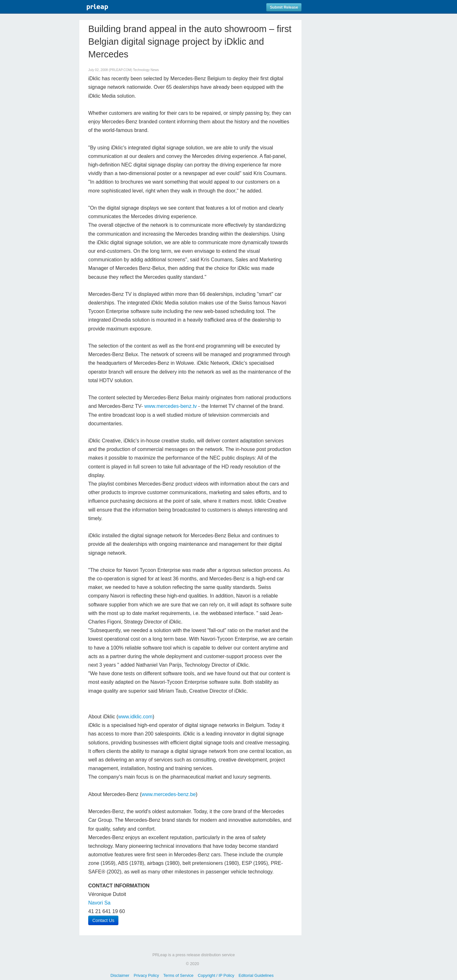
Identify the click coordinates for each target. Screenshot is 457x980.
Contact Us (103, 920)
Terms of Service (178, 975)
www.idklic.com (135, 717)
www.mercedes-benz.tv (171, 406)
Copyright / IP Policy (216, 975)
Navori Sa (99, 903)
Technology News (146, 70)
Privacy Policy (146, 975)
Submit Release (284, 7)
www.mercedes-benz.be (169, 794)
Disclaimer (120, 975)
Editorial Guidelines (256, 975)
